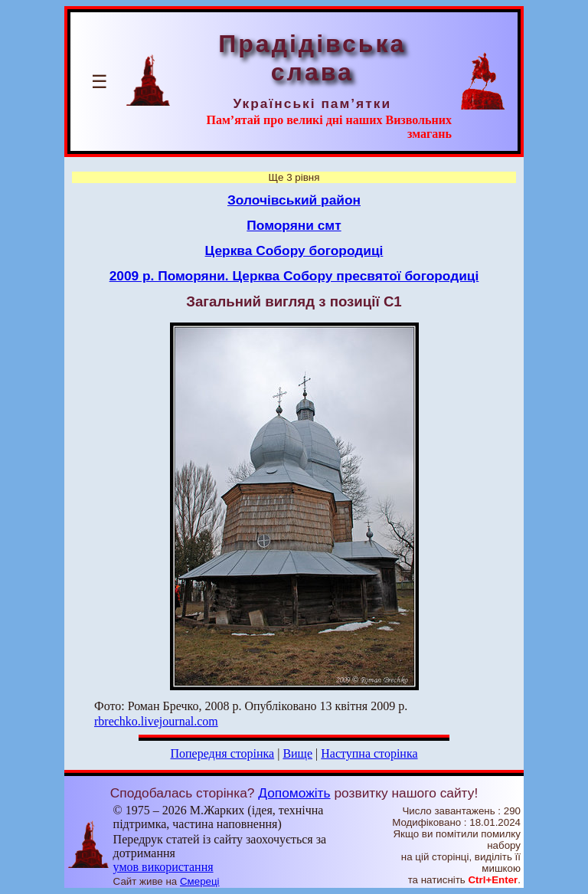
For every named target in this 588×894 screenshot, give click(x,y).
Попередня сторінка (222, 753)
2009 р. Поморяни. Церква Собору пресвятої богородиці (294, 276)
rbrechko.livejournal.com (156, 721)
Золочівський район (294, 200)
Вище (297, 753)
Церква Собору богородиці (294, 251)
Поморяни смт (294, 225)
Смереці (200, 881)
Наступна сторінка (369, 753)
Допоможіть (294, 793)
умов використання (163, 867)
